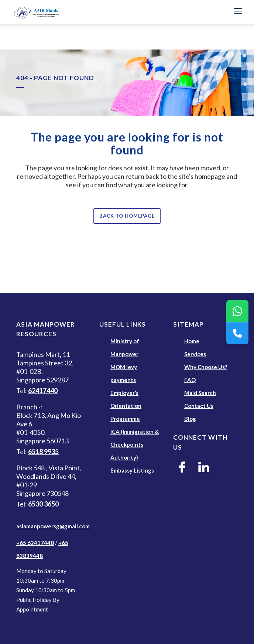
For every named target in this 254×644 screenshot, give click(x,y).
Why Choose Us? (206, 367)
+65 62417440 (35, 543)
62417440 (43, 391)
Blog (190, 419)
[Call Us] (237, 333)
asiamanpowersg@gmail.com (53, 526)
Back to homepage (127, 216)
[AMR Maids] (117, 12)
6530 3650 (43, 504)
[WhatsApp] (237, 311)
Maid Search (200, 393)
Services (195, 354)
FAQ (190, 380)
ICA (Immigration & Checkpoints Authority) (135, 444)
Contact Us (199, 406)
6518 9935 (43, 452)
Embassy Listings (132, 470)
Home (192, 341)
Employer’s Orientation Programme (126, 406)
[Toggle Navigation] (238, 12)
